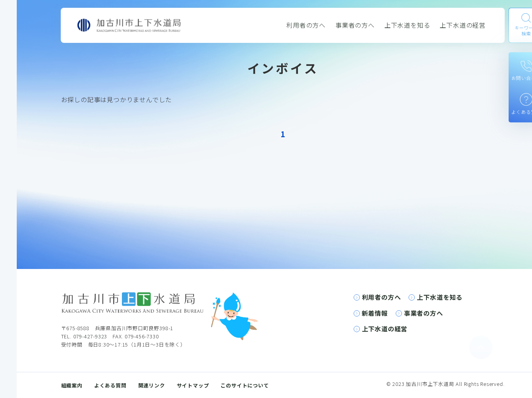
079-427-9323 (90, 336)
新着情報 (375, 313)
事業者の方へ (355, 25)
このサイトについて (245, 385)
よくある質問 (110, 385)
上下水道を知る (407, 25)
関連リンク (152, 385)
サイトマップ (193, 385)
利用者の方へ (306, 25)
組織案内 (72, 385)
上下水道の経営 (463, 25)
